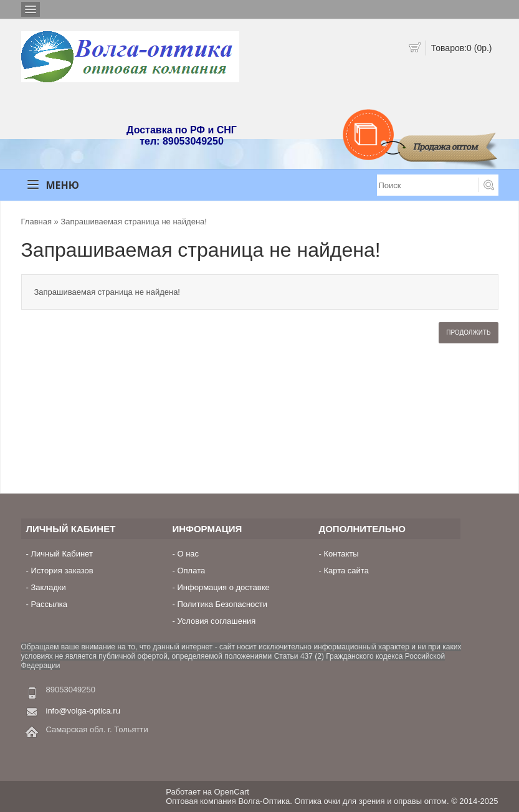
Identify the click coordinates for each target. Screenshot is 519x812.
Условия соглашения (216, 621)
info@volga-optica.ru (83, 711)
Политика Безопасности (222, 604)
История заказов (62, 571)
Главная (36, 222)
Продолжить (468, 332)
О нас (188, 554)
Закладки (48, 587)
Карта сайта (346, 571)
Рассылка (49, 604)
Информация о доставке (223, 587)
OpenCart (232, 792)
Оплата (191, 571)
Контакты (341, 554)
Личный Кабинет (61, 554)
